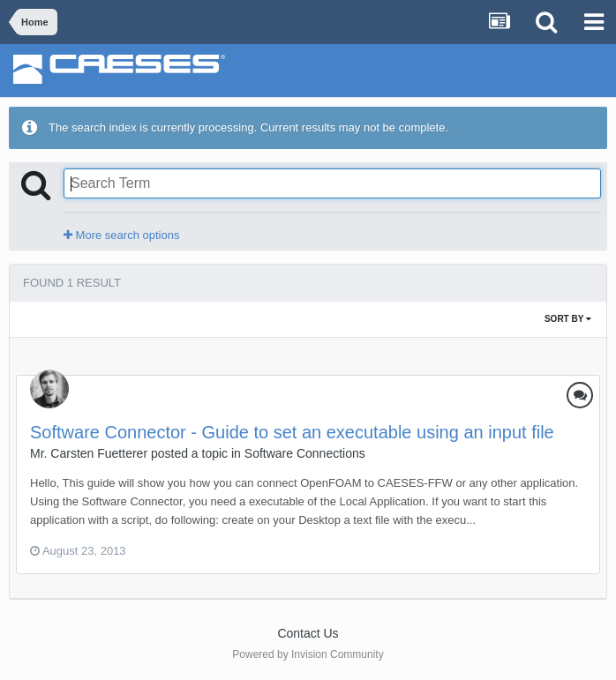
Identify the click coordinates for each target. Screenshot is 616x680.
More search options (121, 235)
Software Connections (305, 453)
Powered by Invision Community (308, 654)
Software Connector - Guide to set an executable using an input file (292, 432)
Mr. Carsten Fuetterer (89, 453)
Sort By (568, 319)
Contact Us (308, 633)
